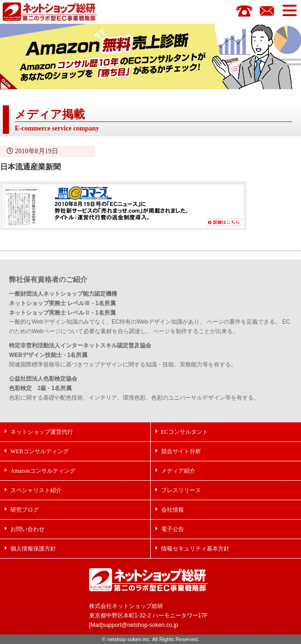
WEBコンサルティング (40, 451)
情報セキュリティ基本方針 (195, 548)
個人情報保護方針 (33, 548)
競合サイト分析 (181, 451)
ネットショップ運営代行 (42, 432)
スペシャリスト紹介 (36, 490)
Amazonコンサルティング (43, 471)
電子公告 (173, 529)
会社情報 (173, 509)
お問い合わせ (27, 529)
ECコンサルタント (185, 432)
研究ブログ (25, 509)
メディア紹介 (178, 471)
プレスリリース (181, 490)
